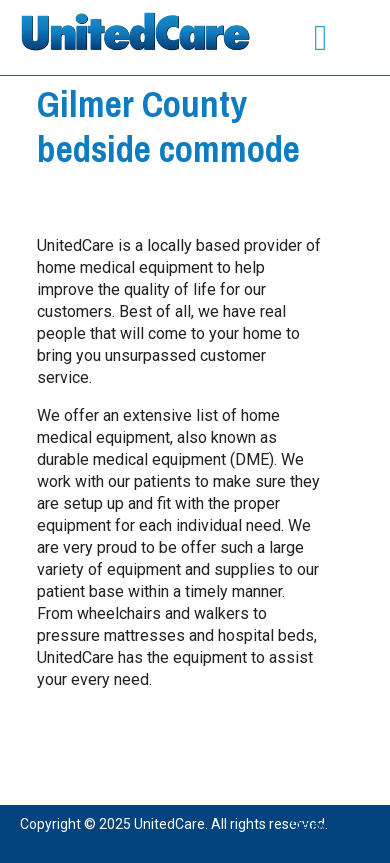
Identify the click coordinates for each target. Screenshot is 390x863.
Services (325, 826)
